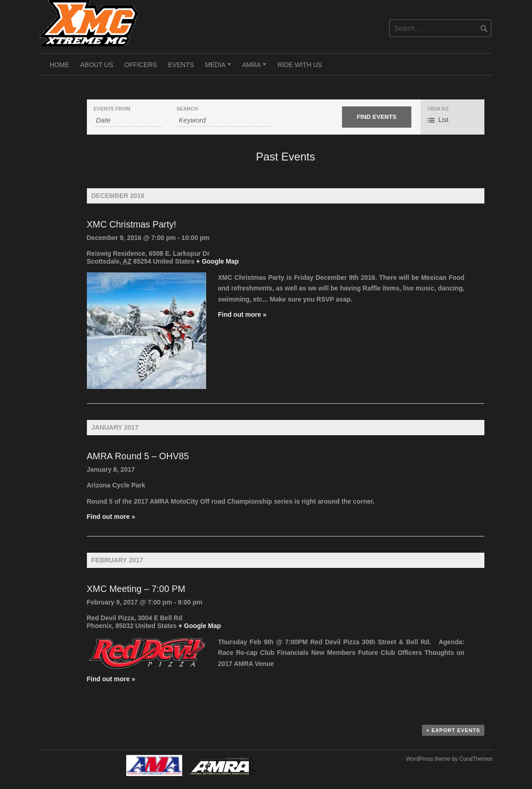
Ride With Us (300, 65)
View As (438, 109)
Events (181, 65)
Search (187, 109)
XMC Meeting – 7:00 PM (136, 589)
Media (220, 68)
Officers (141, 65)
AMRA (256, 68)
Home (60, 65)
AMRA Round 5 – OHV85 (138, 456)
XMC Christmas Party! (132, 224)
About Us (97, 65)
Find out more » (242, 314)
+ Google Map (217, 261)
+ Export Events (453, 730)
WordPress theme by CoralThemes (449, 759)
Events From (112, 109)
